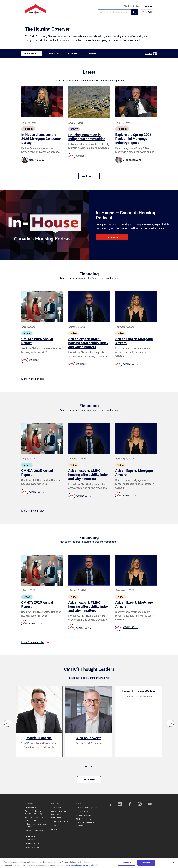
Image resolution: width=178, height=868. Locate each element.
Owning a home (32, 844)
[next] (170, 723)
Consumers (31, 836)
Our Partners (56, 818)
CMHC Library (82, 811)
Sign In (127, 6)
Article (27, 333)
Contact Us (55, 825)
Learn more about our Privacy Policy (81, 865)
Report (74, 129)
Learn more (89, 780)
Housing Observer (84, 815)
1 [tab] (86, 767)
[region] (89, 863)
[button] (135, 12)
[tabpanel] (39, 722)
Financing (54, 53)
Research (74, 53)
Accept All (146, 863)
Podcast (28, 129)
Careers (54, 829)
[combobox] (115, 12)
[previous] (8, 723)
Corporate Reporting (60, 822)
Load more (88, 176)
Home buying (31, 840)
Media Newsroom (84, 819)
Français (148, 6)
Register (136, 6)
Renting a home (32, 847)
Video (73, 333)
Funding (93, 53)
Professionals (32, 808)
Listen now (112, 237)
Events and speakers (34, 830)
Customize (126, 863)
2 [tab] (92, 767)
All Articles (32, 53)
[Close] (174, 863)
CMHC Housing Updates (87, 808)
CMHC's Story (57, 808)
